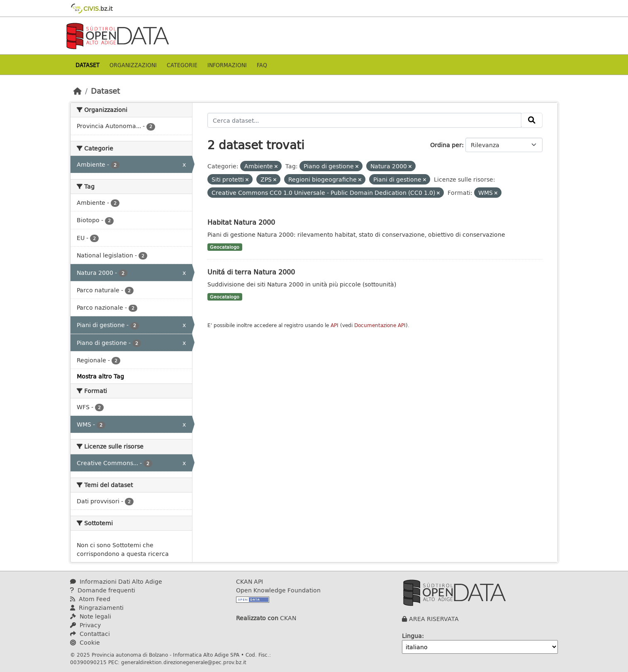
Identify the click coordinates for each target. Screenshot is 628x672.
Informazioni (227, 65)
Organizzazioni (133, 65)
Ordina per (446, 145)
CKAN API (249, 581)
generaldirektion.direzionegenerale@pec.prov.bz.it (184, 662)
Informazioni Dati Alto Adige (116, 581)
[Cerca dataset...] (365, 120)
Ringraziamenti (97, 608)
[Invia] (532, 120)
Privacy (85, 625)
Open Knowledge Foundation (278, 590)
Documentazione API (380, 325)
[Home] (78, 91)
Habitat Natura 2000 (241, 222)
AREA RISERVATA (434, 619)
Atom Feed (90, 599)
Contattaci (90, 634)
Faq (262, 65)
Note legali (91, 616)
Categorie (182, 65)
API (335, 325)
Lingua (412, 636)
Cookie (85, 642)
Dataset (88, 65)
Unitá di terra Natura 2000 (251, 272)
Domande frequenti (103, 590)
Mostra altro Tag (100, 376)
